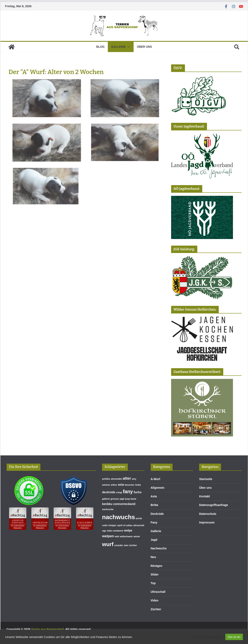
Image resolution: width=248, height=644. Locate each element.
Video (155, 600)
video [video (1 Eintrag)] (110, 531)
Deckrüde (157, 514)
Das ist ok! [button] (234, 637)
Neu (153, 557)
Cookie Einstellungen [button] (207, 637)
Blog (100, 47)
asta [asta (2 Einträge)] (121, 485)
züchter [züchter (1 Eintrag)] (133, 545)
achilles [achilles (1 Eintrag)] (106, 479)
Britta (155, 505)
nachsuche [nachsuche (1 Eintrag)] (108, 509)
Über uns (144, 47)
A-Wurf (155, 479)
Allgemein (158, 488)
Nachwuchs (159, 548)
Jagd (154, 540)
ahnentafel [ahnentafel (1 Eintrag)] (116, 479)
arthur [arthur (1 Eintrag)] (114, 485)
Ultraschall (158, 592)
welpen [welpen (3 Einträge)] (108, 536)
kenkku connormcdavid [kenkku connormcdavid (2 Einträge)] (119, 504)
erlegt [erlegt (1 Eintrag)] (119, 492)
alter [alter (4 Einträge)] (127, 478)
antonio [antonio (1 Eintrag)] (106, 485)
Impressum (207, 522)
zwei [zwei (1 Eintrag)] (126, 545)
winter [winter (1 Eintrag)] (137, 536)
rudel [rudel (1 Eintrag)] (105, 525)
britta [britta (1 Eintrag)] (138, 485)
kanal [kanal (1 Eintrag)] (133, 499)
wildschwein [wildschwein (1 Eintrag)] (126, 536)
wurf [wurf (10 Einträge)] (108, 544)
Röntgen (157, 566)
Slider (155, 574)
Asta (154, 496)
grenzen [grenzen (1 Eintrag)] (115, 499)
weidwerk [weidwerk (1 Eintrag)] (118, 531)
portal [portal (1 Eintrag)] (139, 518)
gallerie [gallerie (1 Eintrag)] (106, 499)
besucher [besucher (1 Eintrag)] (130, 485)
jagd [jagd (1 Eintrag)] (122, 499)
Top (153, 583)
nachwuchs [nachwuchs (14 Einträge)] (119, 517)
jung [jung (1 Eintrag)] (128, 499)
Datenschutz (208, 514)
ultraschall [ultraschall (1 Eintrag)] (139, 525)
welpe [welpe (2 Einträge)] (128, 530)
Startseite (206, 479)
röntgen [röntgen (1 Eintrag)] (112, 525)
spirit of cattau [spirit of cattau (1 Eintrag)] (125, 525)
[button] (128, 47)
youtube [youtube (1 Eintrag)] (119, 545)
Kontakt (205, 496)
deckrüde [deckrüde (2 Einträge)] (109, 492)
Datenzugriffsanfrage (214, 505)
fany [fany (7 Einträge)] (128, 492)
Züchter (156, 609)
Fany (154, 522)
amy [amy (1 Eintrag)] (134, 479)
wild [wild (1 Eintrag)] (117, 536)
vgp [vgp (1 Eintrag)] (104, 531)
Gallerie (118, 47)
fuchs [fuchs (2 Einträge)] (138, 492)
